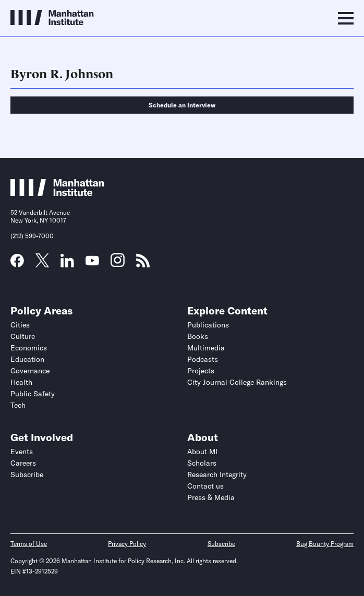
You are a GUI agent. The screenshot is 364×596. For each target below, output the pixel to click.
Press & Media (211, 497)
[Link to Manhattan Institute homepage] (57, 193)
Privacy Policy (127, 544)
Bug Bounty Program (325, 544)
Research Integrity (217, 475)
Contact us (205, 486)
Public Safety (33, 394)
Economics (29, 348)
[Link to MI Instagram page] (118, 264)
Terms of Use (29, 544)
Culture (23, 336)
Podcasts (203, 359)
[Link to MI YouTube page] (92, 262)
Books (198, 336)
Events (22, 452)
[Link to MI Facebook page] (17, 264)
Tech (18, 405)
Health (21, 382)
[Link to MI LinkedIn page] (67, 264)
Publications (208, 325)
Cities (20, 325)
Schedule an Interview (182, 105)
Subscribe (27, 475)
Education (27, 359)
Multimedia (206, 348)
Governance (30, 371)
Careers (23, 463)
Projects (201, 371)
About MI (202, 452)
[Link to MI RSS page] (143, 264)
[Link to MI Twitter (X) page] (42, 264)
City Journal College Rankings (237, 382)
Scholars (202, 463)
